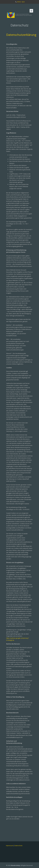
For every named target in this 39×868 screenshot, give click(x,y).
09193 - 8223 (21, 2)
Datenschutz (18, 846)
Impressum (10, 846)
